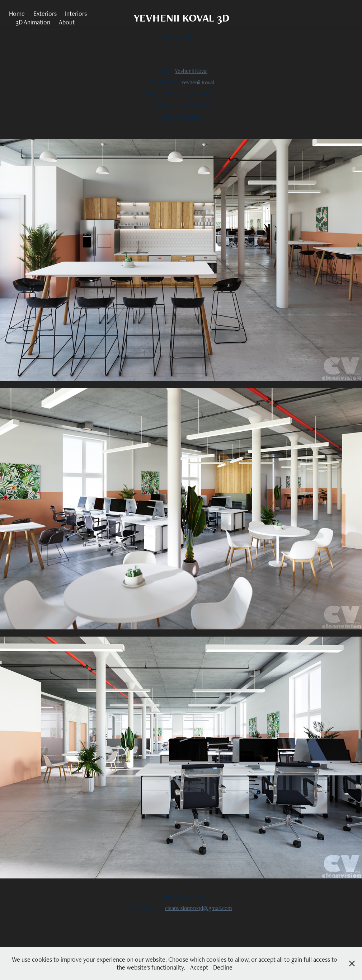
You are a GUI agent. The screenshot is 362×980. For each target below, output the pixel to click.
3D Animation (33, 22)
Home (17, 13)
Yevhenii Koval (191, 71)
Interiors (76, 13)
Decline (223, 967)
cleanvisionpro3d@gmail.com (199, 908)
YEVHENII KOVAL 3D (182, 18)
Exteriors (45, 13)
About (67, 22)
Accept (199, 967)
